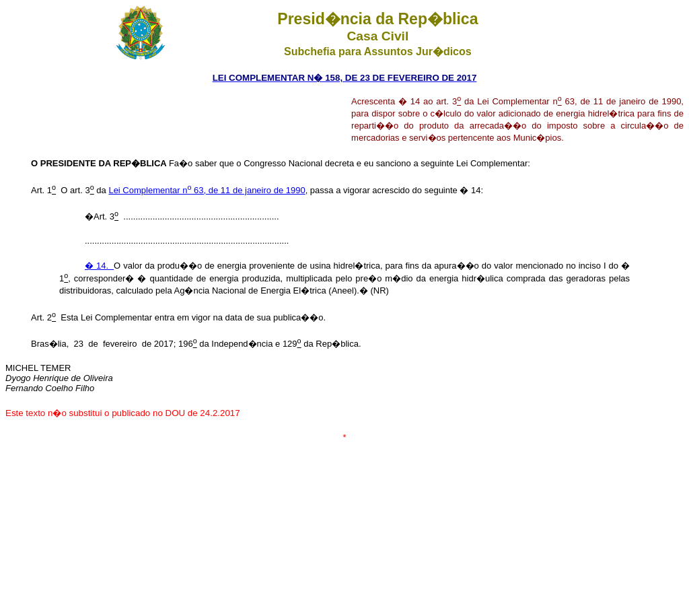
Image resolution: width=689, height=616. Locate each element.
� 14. (99, 266)
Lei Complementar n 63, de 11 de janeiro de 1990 (207, 190)
